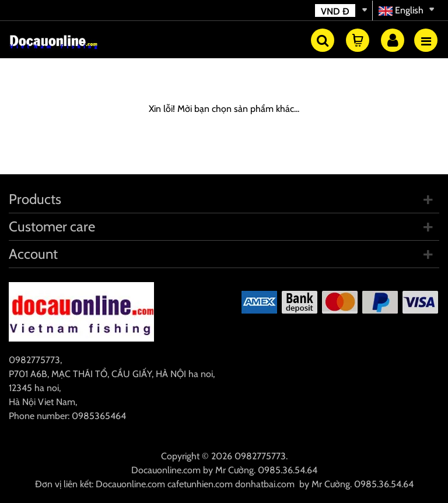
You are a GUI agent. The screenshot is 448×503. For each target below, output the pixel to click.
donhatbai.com (265, 484)
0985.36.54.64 (288, 470)
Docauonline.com (166, 470)
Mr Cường (235, 470)
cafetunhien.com (200, 484)
